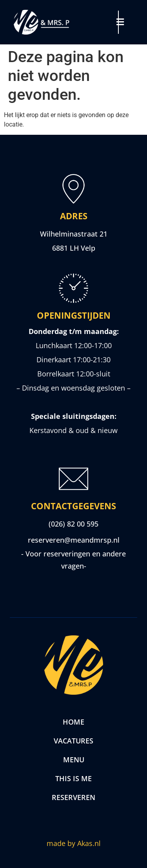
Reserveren (73, 797)
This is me (73, 778)
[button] (125, 22)
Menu (74, 760)
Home (73, 722)
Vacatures (73, 741)
